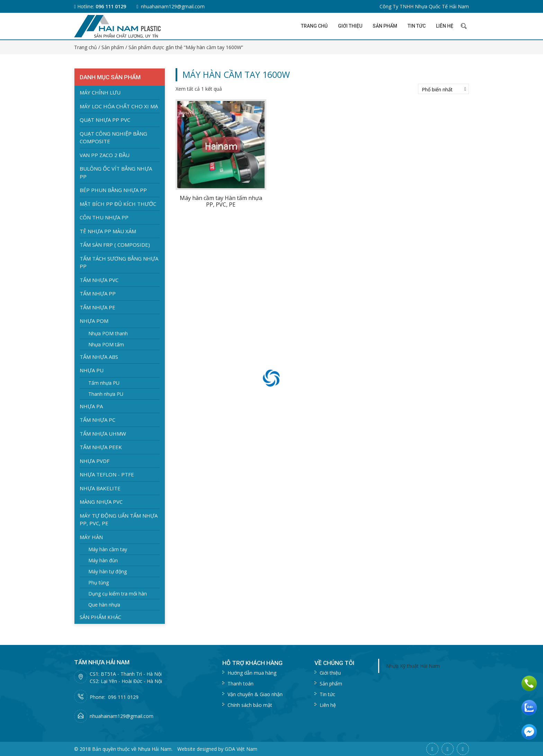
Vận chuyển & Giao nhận (255, 694)
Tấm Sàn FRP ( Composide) (115, 245)
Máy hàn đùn (103, 560)
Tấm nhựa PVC (99, 280)
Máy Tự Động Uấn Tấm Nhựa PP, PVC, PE (119, 520)
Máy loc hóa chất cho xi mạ (119, 106)
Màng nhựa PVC (101, 502)
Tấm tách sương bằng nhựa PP (119, 262)
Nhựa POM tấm (106, 344)
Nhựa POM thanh (108, 333)
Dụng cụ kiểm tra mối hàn (118, 594)
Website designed (197, 749)
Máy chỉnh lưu (100, 92)
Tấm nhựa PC (97, 420)
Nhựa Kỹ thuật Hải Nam (413, 666)
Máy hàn (91, 537)
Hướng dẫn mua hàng (252, 673)
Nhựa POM (94, 321)
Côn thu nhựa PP (104, 217)
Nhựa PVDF (95, 461)
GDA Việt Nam (241, 749)
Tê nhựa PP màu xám (108, 231)
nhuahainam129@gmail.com (173, 6)
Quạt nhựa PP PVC (105, 120)
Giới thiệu (350, 26)
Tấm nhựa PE (97, 307)
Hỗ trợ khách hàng (252, 663)
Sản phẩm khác (100, 617)
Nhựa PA (91, 406)
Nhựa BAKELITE (100, 488)
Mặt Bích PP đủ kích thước (118, 204)
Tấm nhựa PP (98, 293)
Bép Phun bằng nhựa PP (113, 190)
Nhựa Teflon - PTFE (107, 474)
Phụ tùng (99, 582)
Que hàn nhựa (104, 605)
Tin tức (417, 26)
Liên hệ (445, 26)
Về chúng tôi (334, 663)
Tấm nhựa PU (104, 383)
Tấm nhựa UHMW (103, 434)
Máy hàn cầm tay (108, 549)
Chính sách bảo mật (250, 705)
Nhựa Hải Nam (155, 749)
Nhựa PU (92, 370)
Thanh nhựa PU (106, 394)
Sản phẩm (385, 26)
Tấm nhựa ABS (99, 357)
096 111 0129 (111, 6)
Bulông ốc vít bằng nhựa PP (116, 172)
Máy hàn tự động (108, 571)
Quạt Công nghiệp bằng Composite (113, 138)
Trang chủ (314, 26)
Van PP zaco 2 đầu (105, 155)
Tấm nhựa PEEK (101, 447)
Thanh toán (241, 684)
